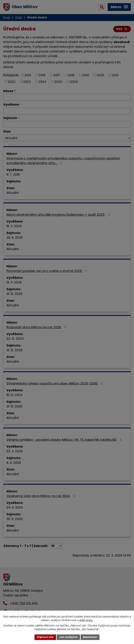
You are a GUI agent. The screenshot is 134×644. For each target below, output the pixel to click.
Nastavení (90, 637)
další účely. (86, 620)
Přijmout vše (45, 637)
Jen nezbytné (68, 637)
